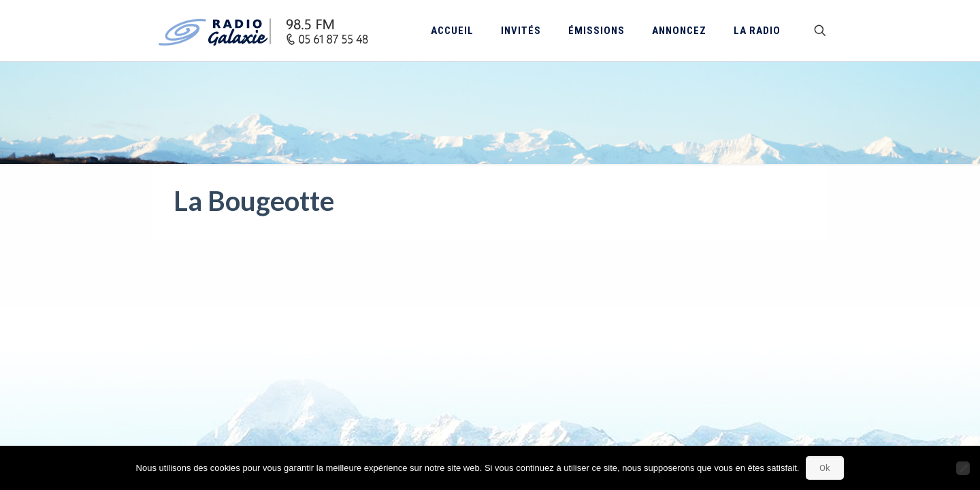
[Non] (963, 468)
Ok (825, 468)
